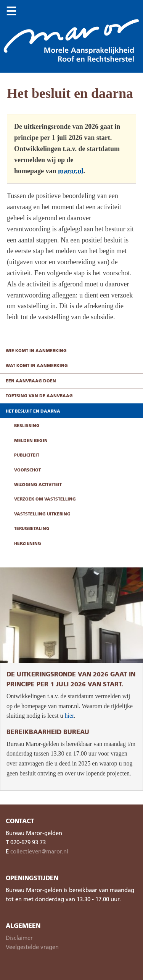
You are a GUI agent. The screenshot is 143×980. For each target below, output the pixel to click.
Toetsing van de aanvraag (39, 396)
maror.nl (71, 171)
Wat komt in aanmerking (37, 365)
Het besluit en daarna (33, 411)
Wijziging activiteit (38, 484)
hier (69, 716)
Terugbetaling (32, 528)
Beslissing (27, 425)
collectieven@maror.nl (39, 851)
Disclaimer (19, 938)
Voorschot (27, 470)
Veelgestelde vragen (32, 947)
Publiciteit (27, 455)
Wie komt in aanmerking (36, 350)
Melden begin (31, 440)
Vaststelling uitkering (42, 514)
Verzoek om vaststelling (45, 499)
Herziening (28, 543)
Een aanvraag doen (31, 381)
